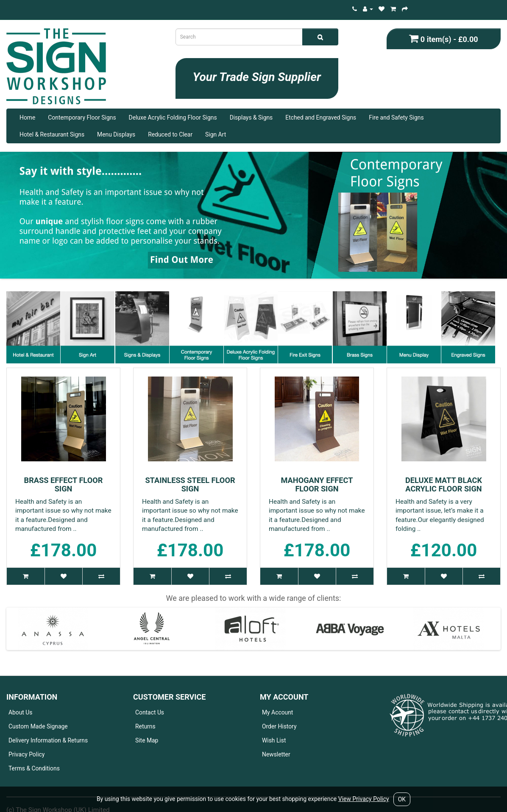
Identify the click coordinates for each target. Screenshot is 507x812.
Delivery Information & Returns (48, 740)
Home (27, 117)
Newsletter (276, 754)
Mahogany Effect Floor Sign (317, 484)
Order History (279, 726)
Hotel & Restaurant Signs (52, 134)
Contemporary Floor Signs (82, 117)
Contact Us (150, 712)
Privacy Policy (26, 754)
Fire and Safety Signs (396, 117)
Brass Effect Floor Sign (64, 484)
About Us (20, 712)
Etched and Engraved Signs (321, 117)
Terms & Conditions (34, 768)
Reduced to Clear (170, 134)
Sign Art (216, 134)
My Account (277, 712)
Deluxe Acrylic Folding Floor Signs (173, 117)
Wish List (274, 740)
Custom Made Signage (38, 726)
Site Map (147, 740)
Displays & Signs (251, 117)
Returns (145, 726)
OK (402, 799)
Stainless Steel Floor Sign (190, 484)
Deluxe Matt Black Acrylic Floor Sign (444, 484)
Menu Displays (116, 134)
